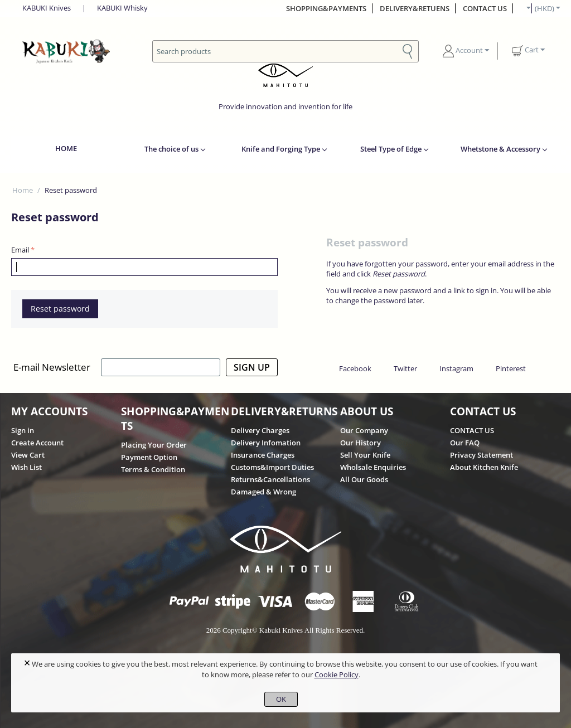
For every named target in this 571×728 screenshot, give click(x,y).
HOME (66, 148)
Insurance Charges (263, 455)
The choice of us (171, 149)
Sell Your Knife (365, 455)
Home (23, 190)
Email (20, 250)
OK (281, 699)
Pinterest (511, 368)
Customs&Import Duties (272, 467)
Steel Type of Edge (391, 149)
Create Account (37, 443)
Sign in (23, 430)
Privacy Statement (482, 455)
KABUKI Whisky (122, 8)
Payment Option (149, 457)
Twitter (405, 368)
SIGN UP (252, 367)
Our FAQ (465, 443)
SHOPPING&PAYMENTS (326, 8)
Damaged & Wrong (263, 492)
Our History (360, 443)
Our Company (364, 430)
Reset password (60, 309)
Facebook (355, 368)
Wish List (26, 467)
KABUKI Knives (47, 8)
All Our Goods (364, 479)
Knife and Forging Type (281, 149)
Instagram (456, 368)
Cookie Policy (337, 674)
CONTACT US (485, 8)
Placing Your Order (154, 445)
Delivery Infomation (266, 443)
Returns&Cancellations (270, 479)
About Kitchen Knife (484, 467)
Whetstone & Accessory (500, 149)
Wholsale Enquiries (373, 467)
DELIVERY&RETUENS (415, 8)
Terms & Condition (153, 469)
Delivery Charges (260, 430)
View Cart (28, 455)
